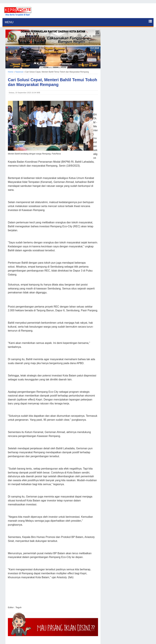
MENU (9, 22)
